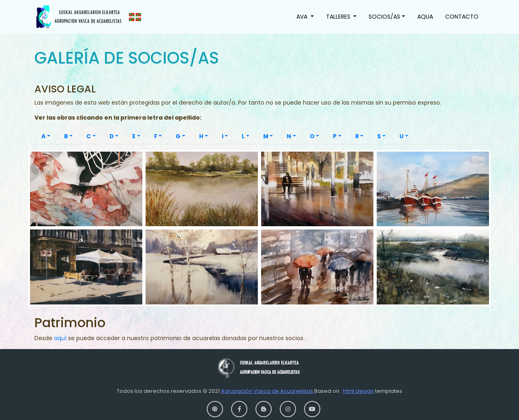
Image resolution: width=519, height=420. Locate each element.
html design (358, 391)
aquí (61, 338)
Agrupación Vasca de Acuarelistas (268, 391)
